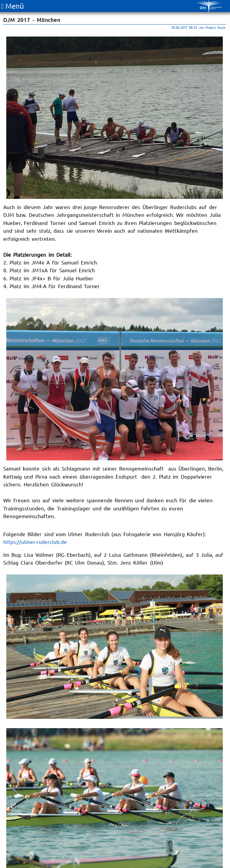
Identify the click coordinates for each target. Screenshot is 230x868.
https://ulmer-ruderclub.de (35, 542)
